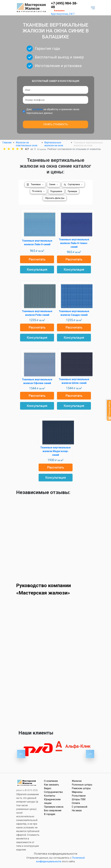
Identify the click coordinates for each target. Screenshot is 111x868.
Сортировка (74, 184)
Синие (52, 184)
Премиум (72, 191)
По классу (37, 191)
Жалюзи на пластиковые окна (26, 144)
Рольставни (79, 796)
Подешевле (56, 191)
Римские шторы (81, 788)
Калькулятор (109, 410)
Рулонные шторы (82, 785)
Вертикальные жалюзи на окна (54, 144)
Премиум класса (54, 807)
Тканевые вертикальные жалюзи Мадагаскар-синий (55, 451)
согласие (38, 109)
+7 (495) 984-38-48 (64, 5)
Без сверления (53, 810)
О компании (51, 781)
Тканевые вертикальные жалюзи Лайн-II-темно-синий (74, 243)
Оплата (76, 803)
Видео (48, 788)
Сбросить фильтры (55, 198)
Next (90, 754)
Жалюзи (77, 781)
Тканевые (36, 184)
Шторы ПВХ (79, 799)
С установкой (80, 807)
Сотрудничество (53, 792)
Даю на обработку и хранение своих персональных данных (53, 111)
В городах (50, 814)
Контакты (50, 796)
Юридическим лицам (52, 801)
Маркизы (77, 792)
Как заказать (51, 785)
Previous (21, 754)
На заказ (77, 810)
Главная (7, 143)
